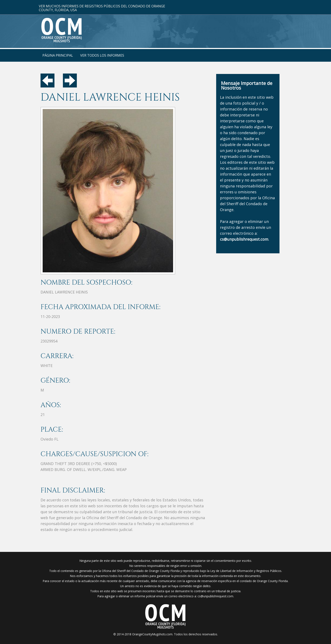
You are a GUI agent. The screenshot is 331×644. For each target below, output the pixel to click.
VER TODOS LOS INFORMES (102, 55)
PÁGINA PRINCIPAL (58, 55)
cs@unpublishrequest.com (215, 596)
